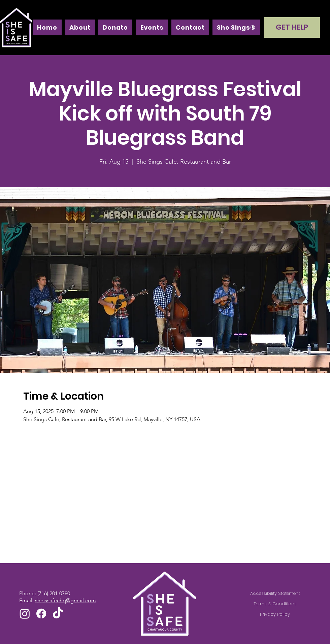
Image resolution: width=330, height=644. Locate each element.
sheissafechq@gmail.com (65, 600)
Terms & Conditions (275, 604)
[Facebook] (41, 614)
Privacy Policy (275, 614)
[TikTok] (58, 614)
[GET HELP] (292, 27)
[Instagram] (25, 614)
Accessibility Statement (275, 593)
